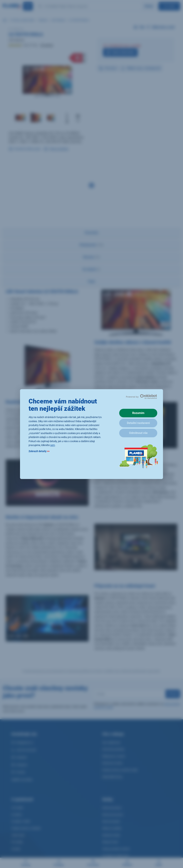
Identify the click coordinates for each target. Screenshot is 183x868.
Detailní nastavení (138, 423)
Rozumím (138, 413)
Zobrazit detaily (39, 451)
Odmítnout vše (138, 433)
